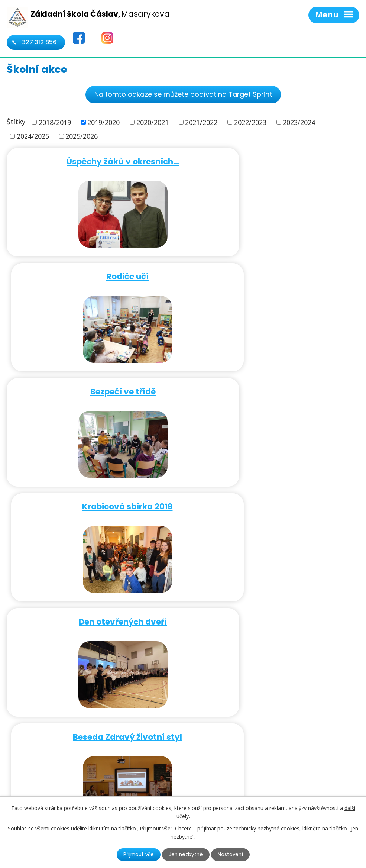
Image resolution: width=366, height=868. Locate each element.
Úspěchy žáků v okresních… (93, 160)
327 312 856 (39, 42)
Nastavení (231, 854)
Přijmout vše (137, 854)
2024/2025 (33, 136)
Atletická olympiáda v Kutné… (273, 615)
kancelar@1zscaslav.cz (247, 785)
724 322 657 (230, 774)
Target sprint (273, 502)
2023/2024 (299, 122)
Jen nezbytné (186, 854)
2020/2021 (153, 122)
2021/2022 (201, 122)
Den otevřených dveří (93, 388)
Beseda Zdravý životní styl (273, 388)
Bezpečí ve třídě (93, 274)
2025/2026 (82, 136)
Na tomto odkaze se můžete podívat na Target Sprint (183, 94)
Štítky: (17, 122)
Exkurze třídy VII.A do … (93, 615)
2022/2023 (250, 122)
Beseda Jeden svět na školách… (93, 502)
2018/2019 (55, 122)
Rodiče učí (273, 160)
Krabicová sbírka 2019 (273, 274)
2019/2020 (103, 122)
